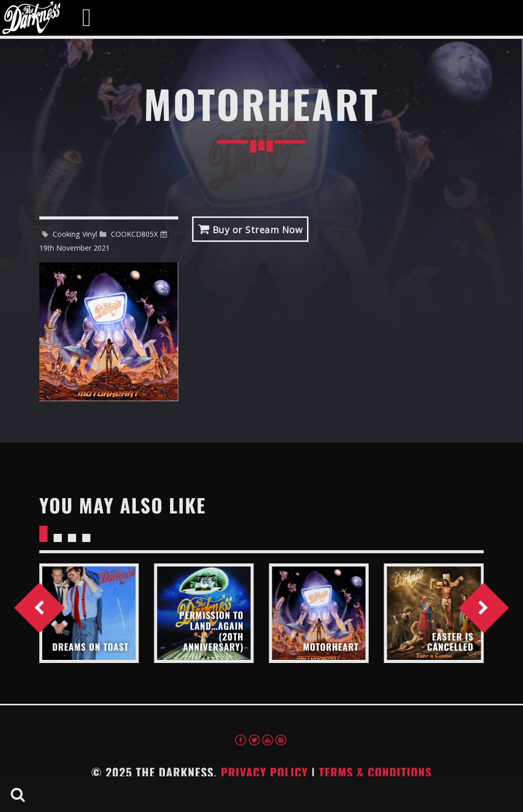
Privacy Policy (264, 772)
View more (89, 613)
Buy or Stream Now (251, 229)
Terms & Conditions (375, 772)
